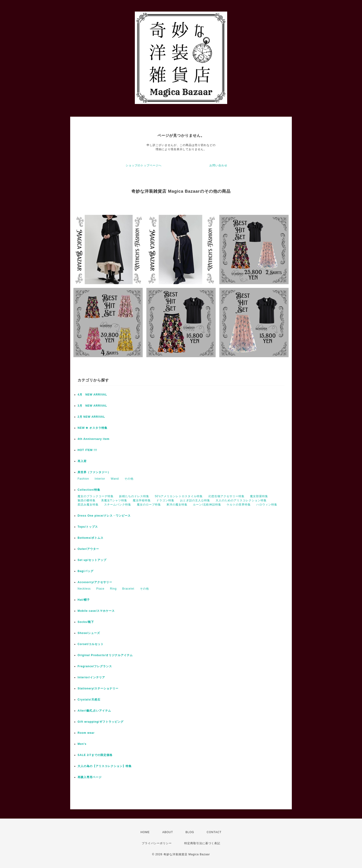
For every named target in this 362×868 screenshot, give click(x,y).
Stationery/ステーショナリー (98, 688)
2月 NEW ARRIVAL (91, 417)
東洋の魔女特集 (177, 505)
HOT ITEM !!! (87, 450)
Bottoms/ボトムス (90, 538)
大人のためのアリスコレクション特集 (241, 500)
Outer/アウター (88, 549)
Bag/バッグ (86, 571)
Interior (100, 479)
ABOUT (168, 832)
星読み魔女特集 (88, 505)
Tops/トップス (88, 527)
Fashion (83, 479)
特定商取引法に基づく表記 (202, 843)
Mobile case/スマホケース (96, 611)
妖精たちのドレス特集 (134, 496)
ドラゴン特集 (165, 500)
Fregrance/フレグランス (95, 666)
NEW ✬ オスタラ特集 (92, 428)
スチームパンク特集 (118, 505)
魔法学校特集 (142, 500)
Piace (100, 589)
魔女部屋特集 (259, 496)
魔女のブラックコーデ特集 (96, 496)
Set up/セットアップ (92, 560)
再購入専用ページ (90, 777)
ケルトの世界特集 (239, 505)
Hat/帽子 (84, 600)
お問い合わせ (218, 165)
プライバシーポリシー (157, 843)
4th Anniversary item (94, 439)
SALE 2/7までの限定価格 (95, 755)
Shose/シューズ (89, 633)
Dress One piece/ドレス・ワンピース (104, 516)
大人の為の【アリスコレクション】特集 (105, 766)
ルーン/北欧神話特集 (207, 505)
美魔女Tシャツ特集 (114, 500)
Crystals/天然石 (89, 700)
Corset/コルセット (91, 644)
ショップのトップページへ (144, 165)
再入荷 (82, 461)
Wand (115, 479)
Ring (113, 589)
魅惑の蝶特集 (87, 500)
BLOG (190, 832)
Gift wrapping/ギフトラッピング (101, 722)
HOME (145, 832)
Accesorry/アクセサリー (95, 582)
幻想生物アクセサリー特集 (226, 496)
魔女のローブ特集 (149, 505)
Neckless (84, 589)
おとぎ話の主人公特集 (195, 500)
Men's (82, 744)
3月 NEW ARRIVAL (92, 406)
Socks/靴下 (86, 622)
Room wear (86, 733)
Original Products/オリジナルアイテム (105, 655)
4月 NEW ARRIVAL (92, 395)
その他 (129, 479)
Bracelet (128, 589)
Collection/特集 (89, 490)
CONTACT (214, 832)
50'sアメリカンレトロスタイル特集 (179, 496)
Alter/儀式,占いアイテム (94, 711)
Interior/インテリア (91, 677)
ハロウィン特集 (267, 505)
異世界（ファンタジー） (94, 472)
